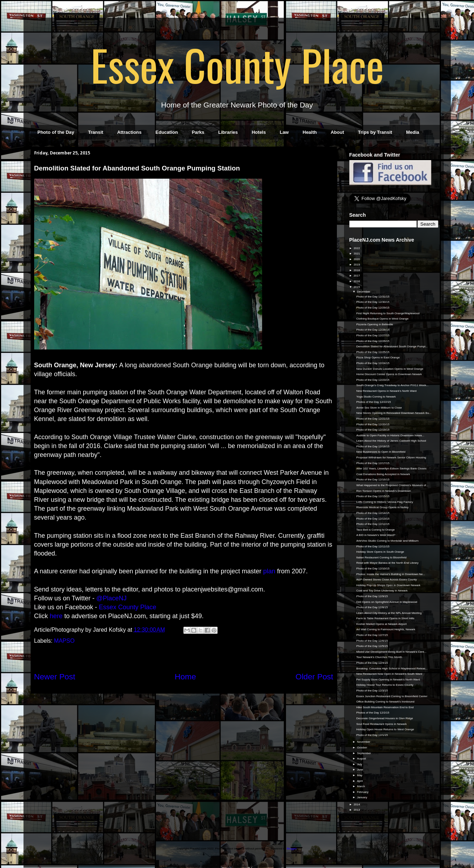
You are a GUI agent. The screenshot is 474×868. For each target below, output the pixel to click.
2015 (357, 287)
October (362, 748)
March (361, 786)
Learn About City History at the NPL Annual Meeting (389, 613)
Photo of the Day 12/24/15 (373, 363)
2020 (357, 259)
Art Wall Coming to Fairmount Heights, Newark (386, 629)
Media (413, 132)
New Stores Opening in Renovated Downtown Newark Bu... (394, 413)
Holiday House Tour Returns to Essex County (385, 685)
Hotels (259, 132)
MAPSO (64, 641)
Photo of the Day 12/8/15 (372, 607)
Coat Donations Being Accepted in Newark (383, 474)
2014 (357, 804)
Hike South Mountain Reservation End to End (385, 707)
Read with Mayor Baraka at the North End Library (387, 563)
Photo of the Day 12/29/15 (373, 308)
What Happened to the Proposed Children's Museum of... (392, 485)
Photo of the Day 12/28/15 (373, 330)
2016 (357, 281)
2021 (357, 254)
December (364, 292)
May (360, 775)
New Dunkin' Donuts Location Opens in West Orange (390, 369)
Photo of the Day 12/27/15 (373, 335)
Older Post (314, 677)
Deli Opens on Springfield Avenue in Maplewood (387, 602)
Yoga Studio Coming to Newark (376, 397)
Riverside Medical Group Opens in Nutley (382, 507)
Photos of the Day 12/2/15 (373, 713)
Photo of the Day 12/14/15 (373, 513)
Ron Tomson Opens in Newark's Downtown (383, 491)
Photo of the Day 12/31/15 (373, 297)
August (362, 759)
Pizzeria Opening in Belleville (374, 324)
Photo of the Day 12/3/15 (372, 691)
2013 (357, 810)
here (56, 616)
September (364, 753)
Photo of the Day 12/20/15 (373, 424)
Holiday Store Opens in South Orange (380, 552)
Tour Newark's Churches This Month (379, 657)
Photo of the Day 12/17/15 (373, 463)
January (362, 797)
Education (167, 132)
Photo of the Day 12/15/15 (373, 496)
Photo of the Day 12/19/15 (373, 430)
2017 (357, 276)
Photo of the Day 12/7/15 (372, 635)
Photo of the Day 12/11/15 (373, 546)
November (364, 742)
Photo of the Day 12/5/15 (372, 646)
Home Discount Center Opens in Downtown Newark (389, 374)
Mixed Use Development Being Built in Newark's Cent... (391, 652)
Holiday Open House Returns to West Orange (385, 729)
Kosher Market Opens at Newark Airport (381, 624)
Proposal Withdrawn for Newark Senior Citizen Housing (391, 457)
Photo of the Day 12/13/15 (373, 519)
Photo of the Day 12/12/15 (373, 524)
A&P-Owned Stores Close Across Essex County (386, 580)
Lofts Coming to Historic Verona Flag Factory (384, 502)
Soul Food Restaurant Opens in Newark (381, 724)
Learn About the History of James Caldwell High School (391, 441)
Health (310, 132)
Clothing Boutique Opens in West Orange (382, 319)
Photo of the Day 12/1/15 (372, 735)
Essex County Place (237, 64)
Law (284, 132)
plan (269, 571)
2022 (357, 248)
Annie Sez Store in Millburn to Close (379, 408)
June (360, 770)
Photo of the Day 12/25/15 (373, 352)
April (360, 781)
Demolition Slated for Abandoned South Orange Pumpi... (392, 346)
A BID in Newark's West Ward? (376, 535)
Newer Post (55, 677)
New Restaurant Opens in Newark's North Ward (386, 391)
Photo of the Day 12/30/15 (373, 302)
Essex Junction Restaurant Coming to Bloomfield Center (392, 696)
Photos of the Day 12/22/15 (373, 402)
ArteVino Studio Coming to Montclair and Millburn (387, 541)
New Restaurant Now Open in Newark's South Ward (389, 674)
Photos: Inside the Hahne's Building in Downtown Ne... (390, 574)
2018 (357, 270)
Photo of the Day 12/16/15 (373, 480)
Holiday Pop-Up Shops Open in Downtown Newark (388, 585)
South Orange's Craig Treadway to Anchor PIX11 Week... (392, 385)
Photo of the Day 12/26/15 (373, 341)
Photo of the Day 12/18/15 (373, 446)
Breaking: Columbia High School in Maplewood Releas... (392, 669)
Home (186, 677)
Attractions (129, 132)
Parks (198, 132)
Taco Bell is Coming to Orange (375, 530)
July (360, 764)
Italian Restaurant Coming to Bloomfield (381, 557)
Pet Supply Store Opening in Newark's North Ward (388, 680)
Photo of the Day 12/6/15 (372, 641)
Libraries (228, 132)
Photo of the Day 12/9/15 (372, 596)
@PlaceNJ (111, 598)
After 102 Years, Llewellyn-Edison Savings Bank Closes (391, 469)
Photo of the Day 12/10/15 (373, 569)
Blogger (292, 849)
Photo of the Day (56, 132)
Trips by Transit (375, 132)
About (337, 132)
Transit (96, 132)
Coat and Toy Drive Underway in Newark (382, 591)
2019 (357, 265)
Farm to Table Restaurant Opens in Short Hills (385, 618)
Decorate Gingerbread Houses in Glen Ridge (384, 718)
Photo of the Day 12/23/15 (373, 380)
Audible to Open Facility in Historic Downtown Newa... (390, 435)
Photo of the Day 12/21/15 (373, 419)
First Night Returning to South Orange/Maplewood (388, 313)
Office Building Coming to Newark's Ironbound (385, 702)
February (363, 792)
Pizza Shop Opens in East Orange (378, 357)
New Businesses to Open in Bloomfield (381, 452)
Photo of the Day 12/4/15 (372, 663)
